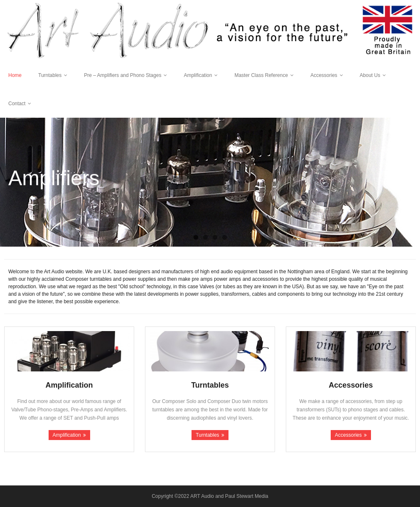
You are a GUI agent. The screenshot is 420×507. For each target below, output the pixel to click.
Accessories (324, 75)
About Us (370, 75)
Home (15, 75)
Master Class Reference (261, 75)
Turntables (50, 75)
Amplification (198, 75)
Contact (17, 104)
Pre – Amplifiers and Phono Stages (123, 75)
